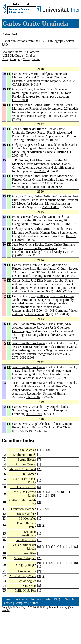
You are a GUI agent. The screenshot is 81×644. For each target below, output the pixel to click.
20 (4, 74)
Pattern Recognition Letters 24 (46, 354)
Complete (21, 603)
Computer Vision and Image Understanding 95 (45, 312)
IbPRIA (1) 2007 (36, 140)
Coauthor (11, 440)
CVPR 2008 (20, 100)
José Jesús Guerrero (56, 327)
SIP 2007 (40, 171)
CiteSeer (31, 55)
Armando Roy (33, 327)
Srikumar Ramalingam (28, 533)
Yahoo (36, 59)
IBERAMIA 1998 (24, 431)
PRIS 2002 (33, 397)
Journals (36, 599)
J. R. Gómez (20, 160)
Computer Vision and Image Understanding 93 (44, 290)
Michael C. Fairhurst (39, 77)
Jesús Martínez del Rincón (29, 129)
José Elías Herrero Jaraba (46, 160)
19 (4, 89)
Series (48, 599)
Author (34, 603)
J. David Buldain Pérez (27, 371)
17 (4, 129)
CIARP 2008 (21, 84)
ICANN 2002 (45, 378)
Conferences (21, 599)
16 (4, 145)
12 (4, 217)
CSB (5, 59)
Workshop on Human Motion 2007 (35, 187)
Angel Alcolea (22, 390)
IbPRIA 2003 (59, 335)
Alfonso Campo (61, 424)
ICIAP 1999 (34, 414)
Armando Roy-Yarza (57, 371)
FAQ (5, 45)
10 (4, 244)
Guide (19, 55)
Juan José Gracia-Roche (28, 244)
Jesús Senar (20, 347)
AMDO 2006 (51, 207)
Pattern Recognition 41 (42, 116)
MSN (26, 59)
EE (9, 74)
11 (4, 229)
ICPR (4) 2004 (53, 276)
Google (15, 59)
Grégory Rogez (22, 89)
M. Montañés (27, 518)
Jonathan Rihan (44, 89)
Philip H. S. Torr (59, 93)
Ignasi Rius (41, 176)
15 (4, 160)
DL (12, 55)
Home (6, 599)
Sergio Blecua (40, 296)
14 (4, 176)
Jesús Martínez (62, 196)
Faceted (7, 603)
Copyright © (8, 607)
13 (4, 196)
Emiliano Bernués (24, 455)
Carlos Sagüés (21, 331)
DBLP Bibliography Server (57, 41)
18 (4, 105)
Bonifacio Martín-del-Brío (49, 390)
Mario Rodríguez (42, 74)
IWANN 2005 (53, 224)
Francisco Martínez (25, 217)
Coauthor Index (12, 52)
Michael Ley (56, 607)
